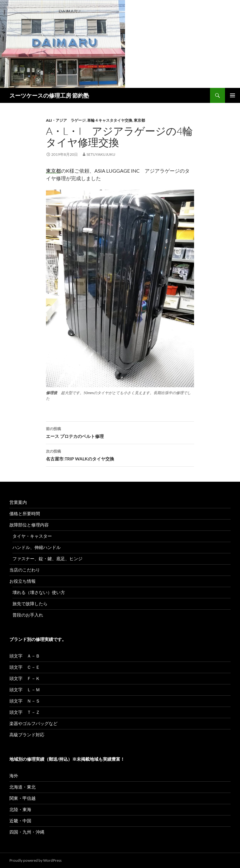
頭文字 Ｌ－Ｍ (25, 690)
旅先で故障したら (30, 604)
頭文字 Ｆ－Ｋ (25, 678)
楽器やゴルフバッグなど (33, 723)
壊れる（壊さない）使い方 (39, 592)
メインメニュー (232, 95)
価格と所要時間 (25, 513)
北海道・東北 (22, 787)
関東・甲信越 (22, 798)
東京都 (139, 120)
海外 (14, 776)
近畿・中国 (20, 821)
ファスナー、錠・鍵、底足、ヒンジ (47, 558)
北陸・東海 (20, 809)
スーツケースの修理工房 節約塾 (49, 95)
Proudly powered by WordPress (35, 860)
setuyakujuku (101, 154)
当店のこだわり (25, 570)
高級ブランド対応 (27, 735)
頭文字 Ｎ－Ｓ (25, 701)
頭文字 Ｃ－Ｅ (25, 667)
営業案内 (18, 502)
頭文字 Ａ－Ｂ (25, 656)
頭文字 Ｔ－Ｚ (25, 712)
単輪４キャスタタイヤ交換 (110, 120)
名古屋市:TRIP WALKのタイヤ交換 (120, 454)
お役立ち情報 (22, 581)
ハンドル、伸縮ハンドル (37, 547)
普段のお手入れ (28, 615)
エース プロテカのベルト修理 (120, 432)
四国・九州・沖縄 (27, 832)
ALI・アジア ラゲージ (66, 120)
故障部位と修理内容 (29, 525)
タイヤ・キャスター (32, 536)
